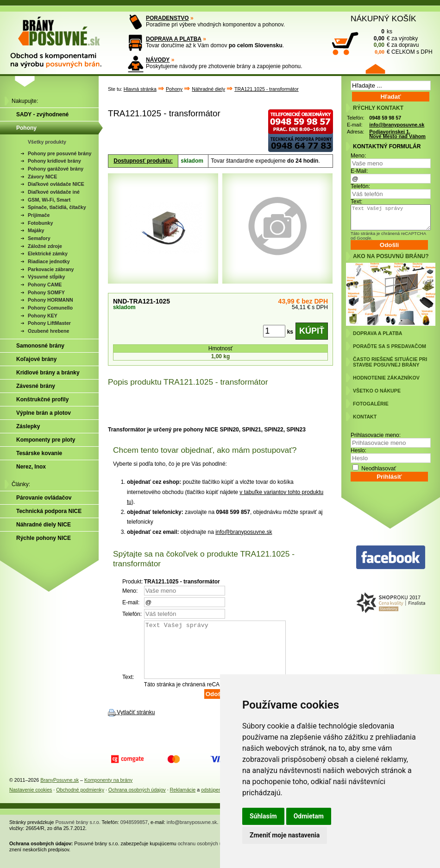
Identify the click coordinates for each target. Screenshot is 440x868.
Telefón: (360, 186)
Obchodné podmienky (80, 801)
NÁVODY (158, 60)
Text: (356, 202)
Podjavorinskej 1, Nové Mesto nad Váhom (397, 134)
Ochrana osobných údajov (137, 801)
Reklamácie (183, 801)
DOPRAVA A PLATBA (174, 39)
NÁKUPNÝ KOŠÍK (383, 19)
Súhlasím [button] (263, 816)
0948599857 (134, 833)
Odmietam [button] (309, 816)
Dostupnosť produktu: (143, 161)
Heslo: (358, 450)
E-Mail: (359, 171)
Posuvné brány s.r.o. (78, 833)
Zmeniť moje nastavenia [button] (285, 835)
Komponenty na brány (108, 791)
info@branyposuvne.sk (244, 532)
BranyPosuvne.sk (60, 791)
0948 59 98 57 (385, 118)
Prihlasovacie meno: (376, 435)
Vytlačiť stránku (136, 723)
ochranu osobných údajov (206, 855)
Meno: (358, 156)
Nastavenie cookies (31, 801)
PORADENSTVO (167, 18)
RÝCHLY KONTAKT (378, 108)
